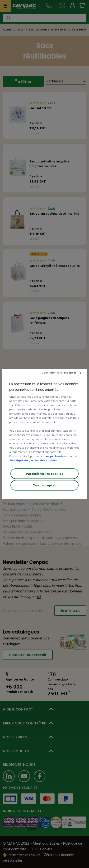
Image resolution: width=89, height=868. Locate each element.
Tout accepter (44, 485)
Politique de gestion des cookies (34, 461)
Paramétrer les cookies (44, 474)
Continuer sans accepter (59, 373)
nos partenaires (55, 456)
